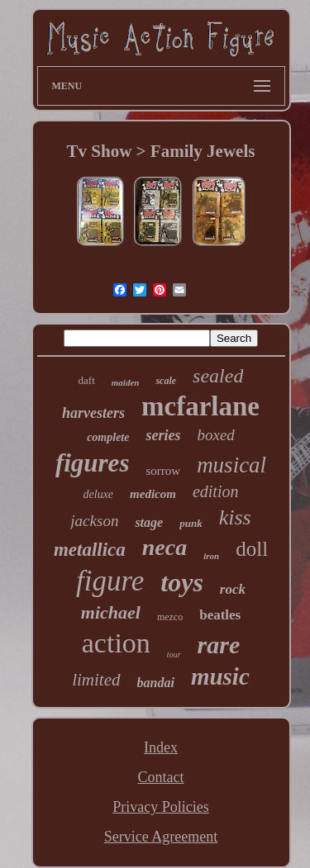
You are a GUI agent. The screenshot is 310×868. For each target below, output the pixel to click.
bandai (156, 683)
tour (174, 655)
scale (166, 381)
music (220, 676)
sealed (218, 376)
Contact (160, 777)
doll (252, 549)
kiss (235, 517)
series (163, 435)
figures (93, 463)
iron (211, 556)
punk (191, 523)
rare (219, 645)
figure (110, 581)
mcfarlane (200, 406)
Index (161, 747)
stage (149, 522)
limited (96, 680)
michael (111, 612)
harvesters (93, 413)
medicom (153, 494)
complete (108, 437)
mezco (170, 617)
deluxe (99, 494)
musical (231, 465)
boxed (215, 435)
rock (233, 589)
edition (216, 491)
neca (165, 547)
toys (182, 582)
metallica (90, 550)
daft (87, 380)
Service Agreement (161, 837)
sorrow (163, 471)
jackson (94, 521)
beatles (220, 615)
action (116, 643)
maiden (126, 382)
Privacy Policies (160, 807)
